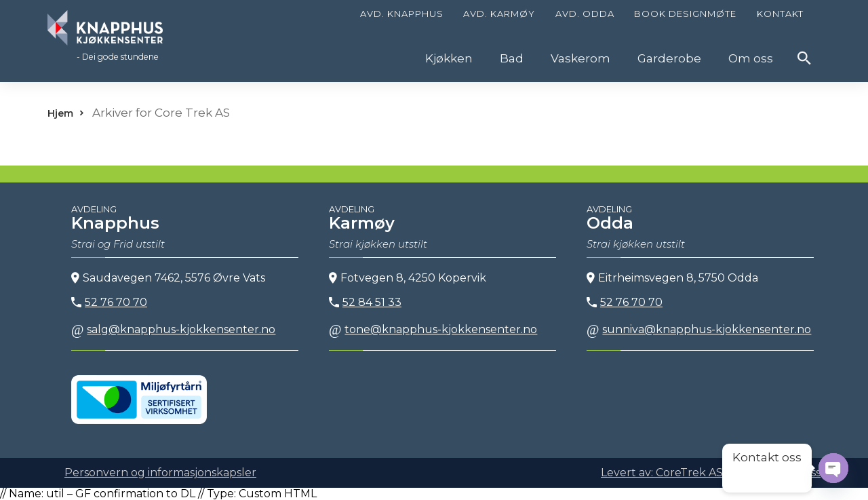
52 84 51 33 (365, 302)
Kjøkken (449, 58)
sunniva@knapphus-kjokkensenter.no (699, 329)
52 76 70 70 (109, 302)
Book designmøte (685, 14)
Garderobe (669, 58)
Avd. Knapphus (402, 14)
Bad (512, 58)
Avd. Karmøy (499, 14)
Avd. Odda (585, 14)
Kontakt (780, 14)
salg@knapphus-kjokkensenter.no (173, 329)
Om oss (751, 58)
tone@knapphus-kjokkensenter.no (433, 329)
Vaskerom (580, 58)
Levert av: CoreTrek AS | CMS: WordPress (711, 473)
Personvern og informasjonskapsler (160, 473)
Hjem (60, 113)
